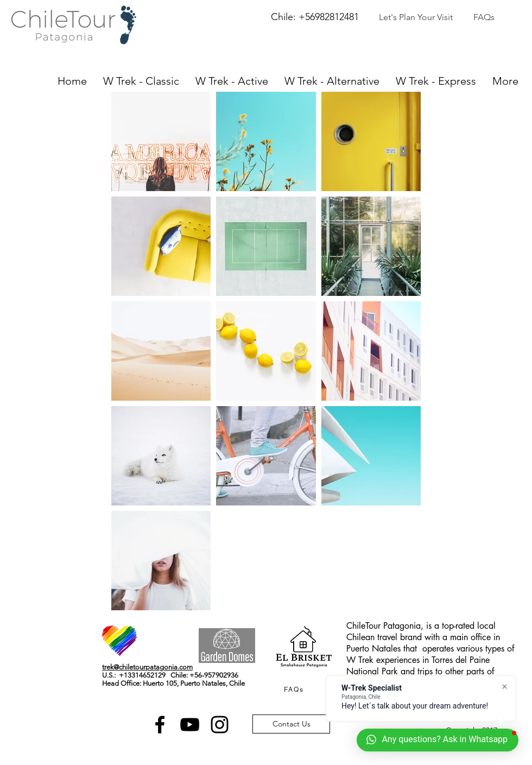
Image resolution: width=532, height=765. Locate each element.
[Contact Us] (291, 724)
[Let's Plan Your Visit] (416, 18)
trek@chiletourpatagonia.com (147, 667)
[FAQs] (484, 18)
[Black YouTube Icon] (190, 725)
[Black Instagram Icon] (220, 725)
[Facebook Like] (166, 631)
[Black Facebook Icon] (160, 725)
